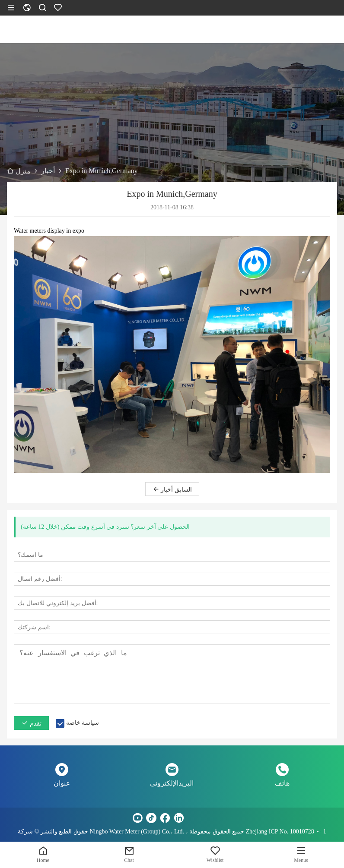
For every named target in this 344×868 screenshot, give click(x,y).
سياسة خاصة (83, 723)
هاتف (282, 783)
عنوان (62, 783)
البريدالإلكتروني (172, 783)
